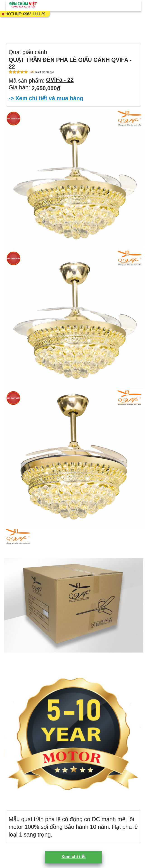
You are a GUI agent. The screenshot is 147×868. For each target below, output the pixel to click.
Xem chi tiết (73, 857)
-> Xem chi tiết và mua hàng (46, 98)
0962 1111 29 (34, 14)
